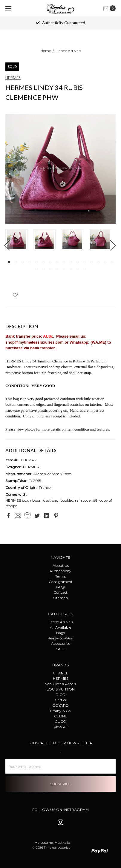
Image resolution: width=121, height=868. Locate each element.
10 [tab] (71, 262)
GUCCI (61, 721)
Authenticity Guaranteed (60, 23)
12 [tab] (85, 262)
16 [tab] (112, 262)
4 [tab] (30, 262)
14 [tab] (98, 262)
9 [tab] (64, 262)
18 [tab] (43, 269)
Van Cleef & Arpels (60, 684)
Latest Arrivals (61, 622)
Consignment (61, 582)
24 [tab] (85, 269)
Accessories (60, 643)
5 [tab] (36, 262)
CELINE (61, 716)
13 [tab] (91, 262)
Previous (7, 245)
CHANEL (60, 673)
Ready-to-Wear (61, 638)
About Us (61, 565)
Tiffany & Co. (60, 711)
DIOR (60, 695)
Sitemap (60, 598)
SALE (60, 649)
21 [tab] (64, 269)
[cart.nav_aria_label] (111, 8)
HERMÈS (61, 678)
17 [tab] (36, 269)
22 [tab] (71, 269)
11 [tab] (78, 262)
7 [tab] (50, 262)
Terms (60, 576)
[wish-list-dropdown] (15, 295)
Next (113, 245)
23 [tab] (78, 269)
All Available (60, 627)
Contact (60, 592)
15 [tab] (105, 262)
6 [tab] (43, 262)
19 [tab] (50, 269)
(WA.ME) (98, 342)
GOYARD (60, 705)
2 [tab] (16, 262)
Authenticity (60, 571)
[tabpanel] (19, 240)
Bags (60, 633)
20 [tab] (57, 269)
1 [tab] (9, 262)
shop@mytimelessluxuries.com (35, 342)
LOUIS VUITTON (61, 689)
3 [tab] (23, 262)
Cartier (61, 700)
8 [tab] (57, 262)
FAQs (61, 587)
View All (61, 727)
